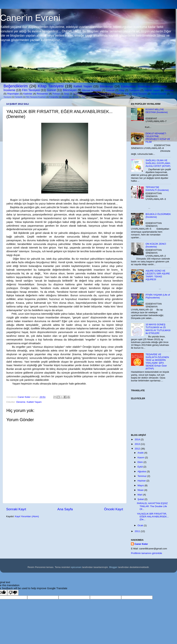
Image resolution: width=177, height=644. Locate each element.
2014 (138, 439)
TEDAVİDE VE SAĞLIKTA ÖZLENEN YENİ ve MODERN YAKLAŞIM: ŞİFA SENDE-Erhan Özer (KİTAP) (157, 362)
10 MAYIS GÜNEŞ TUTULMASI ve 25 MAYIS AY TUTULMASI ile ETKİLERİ (158, 329)
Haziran (142, 481)
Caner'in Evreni (30, 18)
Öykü (118, 94)
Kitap (122, 90)
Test (84, 97)
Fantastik (19, 97)
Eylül (140, 467)
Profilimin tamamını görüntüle (147, 553)
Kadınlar (28, 94)
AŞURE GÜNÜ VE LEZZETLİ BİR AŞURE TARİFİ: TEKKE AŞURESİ (158, 275)
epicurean (76, 567)
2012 (138, 449)
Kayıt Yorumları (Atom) (27, 516)
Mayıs (141, 485)
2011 (138, 531)
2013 (138, 444)
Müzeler (65, 97)
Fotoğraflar (54, 97)
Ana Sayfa (65, 509)
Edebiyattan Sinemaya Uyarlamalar (144, 86)
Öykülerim (134, 90)
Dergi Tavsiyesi (140, 94)
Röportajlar (13, 94)
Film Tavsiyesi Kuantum (36, 97)
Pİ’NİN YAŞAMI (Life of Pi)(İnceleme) (158, 296)
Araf (126, 94)
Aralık (141, 453)
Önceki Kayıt (114, 509)
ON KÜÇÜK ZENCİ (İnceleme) (156, 245)
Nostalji (75, 97)
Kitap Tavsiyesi (51, 86)
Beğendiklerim (16, 86)
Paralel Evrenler (159, 94)
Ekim (141, 462)
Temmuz (142, 476)
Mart (140, 495)
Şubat (141, 499)
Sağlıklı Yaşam (152, 90)
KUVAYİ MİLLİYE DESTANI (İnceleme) (157, 111)
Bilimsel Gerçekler (92, 90)
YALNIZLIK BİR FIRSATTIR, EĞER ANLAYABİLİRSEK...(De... (153, 517)
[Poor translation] (13, 593)
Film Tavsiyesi (31, 90)
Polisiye (56, 94)
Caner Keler (141, 544)
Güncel (51, 90)
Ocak (141, 525)
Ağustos (142, 471)
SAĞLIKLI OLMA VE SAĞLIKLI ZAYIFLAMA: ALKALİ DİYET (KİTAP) (158, 163)
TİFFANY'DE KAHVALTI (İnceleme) (157, 189)
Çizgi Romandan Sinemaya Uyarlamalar (92, 94)
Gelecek (110, 90)
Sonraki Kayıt (16, 509)
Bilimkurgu (107, 86)
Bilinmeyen (70, 90)
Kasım (141, 457)
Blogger (113, 567)
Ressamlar (42, 94)
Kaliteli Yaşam (83, 86)
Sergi (66, 94)
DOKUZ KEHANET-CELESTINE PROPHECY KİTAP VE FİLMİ (158, 138)
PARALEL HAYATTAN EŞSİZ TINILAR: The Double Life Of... (152, 506)
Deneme (169, 90)
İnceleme (9, 90)
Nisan (141, 490)
